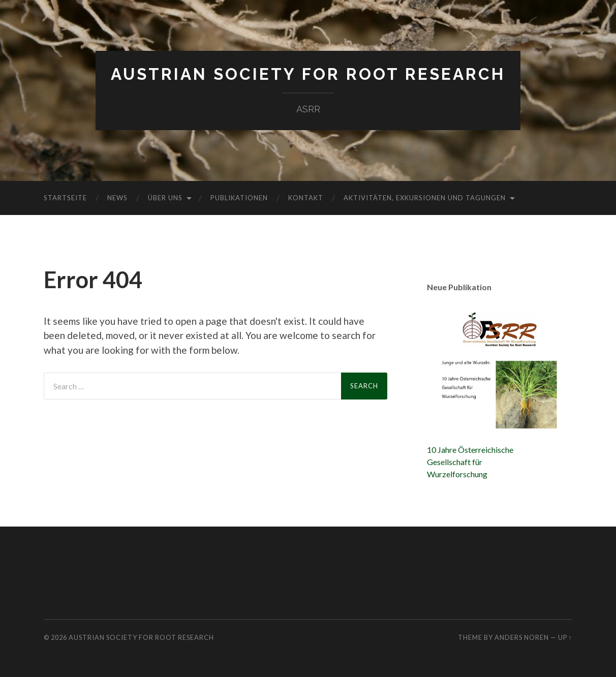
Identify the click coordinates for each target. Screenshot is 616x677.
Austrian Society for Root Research (308, 74)
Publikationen (239, 198)
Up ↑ (565, 637)
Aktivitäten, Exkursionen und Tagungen (425, 198)
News (117, 198)
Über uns (165, 198)
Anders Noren (522, 637)
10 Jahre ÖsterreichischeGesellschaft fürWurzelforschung (470, 462)
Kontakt (306, 198)
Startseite (65, 198)
